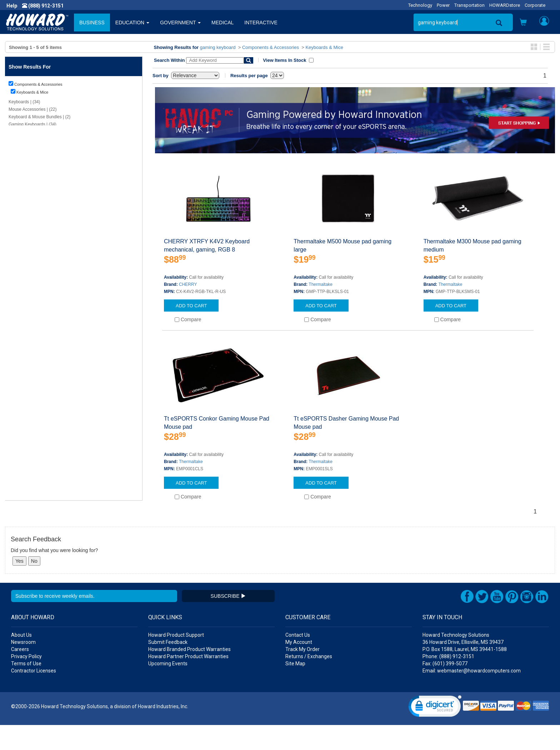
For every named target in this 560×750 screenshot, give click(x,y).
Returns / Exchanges (309, 681)
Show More (19, 491)
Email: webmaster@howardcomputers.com (472, 696)
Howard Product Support (176, 660)
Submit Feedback (168, 667)
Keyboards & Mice (324, 47)
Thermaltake (321, 284)
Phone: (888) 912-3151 (448, 681)
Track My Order (302, 674)
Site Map (295, 689)
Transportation (469, 5)
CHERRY (188, 284)
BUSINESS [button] (92, 23)
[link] (435, 733)
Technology (420, 5)
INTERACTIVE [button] (261, 23)
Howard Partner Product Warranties (188, 681)
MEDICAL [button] (222, 23)
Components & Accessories (271, 47)
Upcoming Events (168, 689)
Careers (20, 674)
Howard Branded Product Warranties (189, 674)
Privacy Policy (26, 681)
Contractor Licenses (34, 696)
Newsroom (23, 667)
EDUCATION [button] (132, 23)
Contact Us (298, 660)
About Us (21, 660)
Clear (22, 166)
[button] (523, 23)
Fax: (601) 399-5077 (445, 689)
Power (443, 5)
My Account (299, 667)
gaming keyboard (218, 47)
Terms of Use (26, 689)
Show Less (19, 297)
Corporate (535, 5)
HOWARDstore (505, 5)
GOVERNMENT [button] (180, 23)
